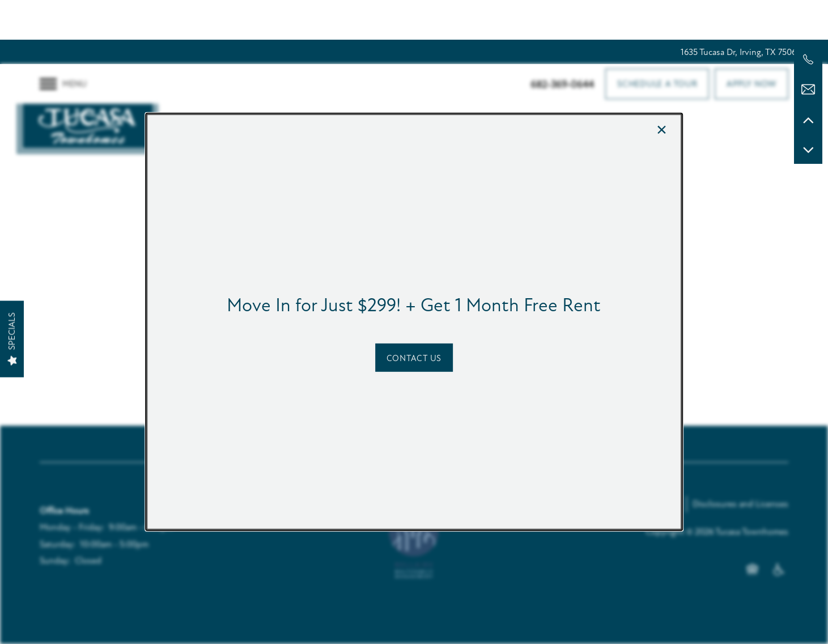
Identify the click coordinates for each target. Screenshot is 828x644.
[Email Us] (808, 90)
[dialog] (414, 322)
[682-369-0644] (808, 60)
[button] (414, 358)
